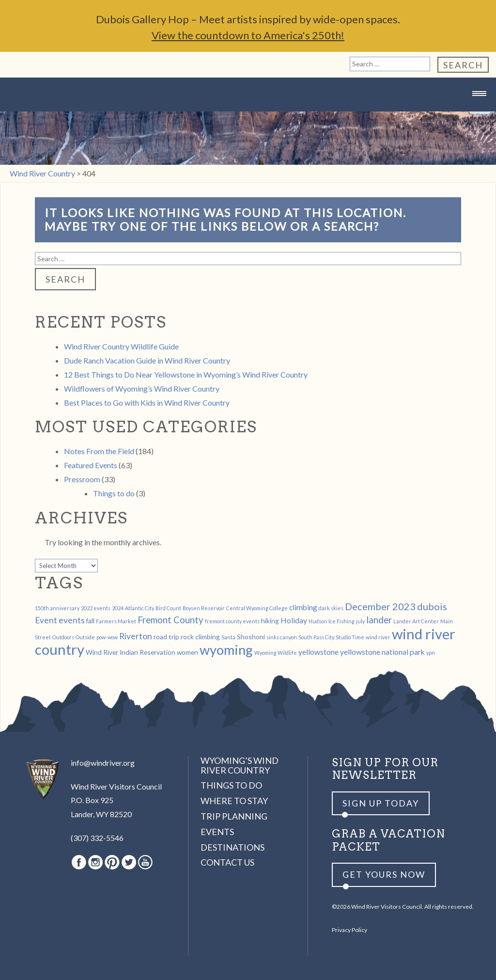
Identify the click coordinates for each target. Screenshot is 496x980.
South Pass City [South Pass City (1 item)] (316, 637)
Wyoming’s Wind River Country (240, 765)
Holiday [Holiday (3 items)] (294, 620)
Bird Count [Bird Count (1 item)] (168, 608)
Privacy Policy (349, 930)
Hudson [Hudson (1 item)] (318, 621)
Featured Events (91, 465)
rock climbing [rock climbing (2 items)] (200, 637)
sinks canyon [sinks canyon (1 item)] (282, 637)
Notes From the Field (99, 451)
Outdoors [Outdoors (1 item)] (63, 637)
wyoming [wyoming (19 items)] (226, 650)
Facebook (79, 862)
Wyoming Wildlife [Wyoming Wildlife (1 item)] (276, 653)
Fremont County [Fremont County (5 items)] (170, 620)
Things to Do (231, 785)
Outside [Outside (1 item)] (85, 637)
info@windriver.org (103, 763)
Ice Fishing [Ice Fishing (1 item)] (341, 621)
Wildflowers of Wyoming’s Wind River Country (142, 388)
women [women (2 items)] (187, 652)
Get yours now (384, 874)
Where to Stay (234, 801)
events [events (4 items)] (72, 620)
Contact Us (227, 862)
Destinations (232, 847)
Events (217, 832)
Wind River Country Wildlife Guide (121, 346)
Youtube (145, 862)
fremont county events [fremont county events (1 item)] (232, 621)
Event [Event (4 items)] (46, 620)
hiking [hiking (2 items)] (270, 621)
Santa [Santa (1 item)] (228, 637)
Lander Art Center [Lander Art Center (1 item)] (416, 621)
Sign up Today (381, 803)
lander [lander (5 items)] (379, 620)
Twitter (129, 862)
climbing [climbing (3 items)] (303, 607)
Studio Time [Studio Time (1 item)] (350, 637)
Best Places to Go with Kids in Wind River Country (147, 403)
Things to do (114, 493)
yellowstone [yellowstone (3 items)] (318, 652)
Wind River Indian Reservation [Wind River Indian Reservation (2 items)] (131, 652)
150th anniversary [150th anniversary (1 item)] (57, 608)
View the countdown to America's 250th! (248, 35)
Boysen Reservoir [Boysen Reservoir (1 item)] (204, 608)
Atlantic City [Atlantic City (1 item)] (139, 608)
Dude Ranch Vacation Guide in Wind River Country (147, 360)
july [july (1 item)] (360, 621)
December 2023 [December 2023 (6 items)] (380, 606)
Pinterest (112, 862)
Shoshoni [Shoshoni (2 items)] (251, 637)
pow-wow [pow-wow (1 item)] (107, 637)
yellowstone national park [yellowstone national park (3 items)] (382, 652)
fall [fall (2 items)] (90, 621)
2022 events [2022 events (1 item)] (96, 608)
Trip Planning (234, 816)
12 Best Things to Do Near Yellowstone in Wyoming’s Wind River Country (186, 374)
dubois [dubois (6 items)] (432, 606)
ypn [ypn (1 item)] (431, 653)
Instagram (95, 862)
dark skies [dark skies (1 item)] (331, 608)
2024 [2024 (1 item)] (118, 608)
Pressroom (82, 479)
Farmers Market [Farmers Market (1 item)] (116, 621)
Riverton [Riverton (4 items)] (136, 636)
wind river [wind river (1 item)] (378, 637)
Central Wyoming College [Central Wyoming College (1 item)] (257, 608)
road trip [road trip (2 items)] (166, 637)
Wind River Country (248, 113)
